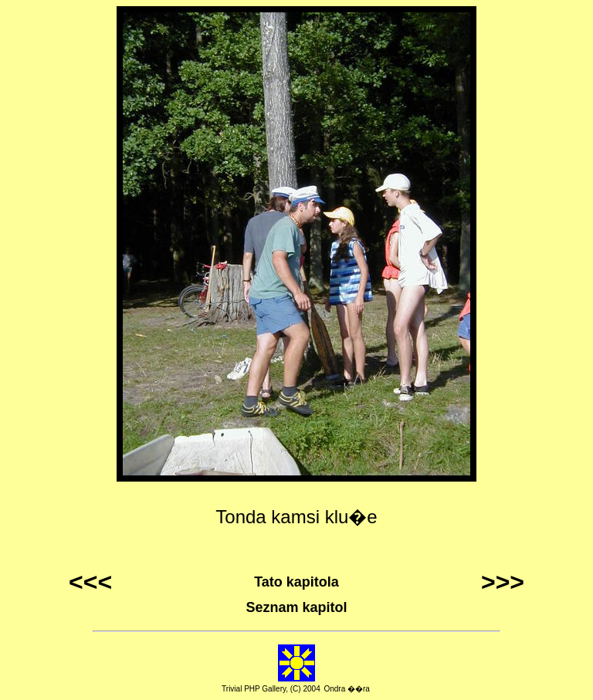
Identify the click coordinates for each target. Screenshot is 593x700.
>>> (503, 582)
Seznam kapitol (296, 607)
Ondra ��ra (346, 689)
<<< (90, 582)
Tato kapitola (296, 582)
